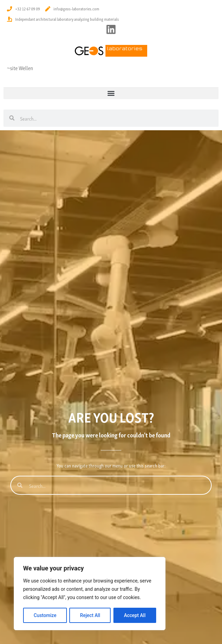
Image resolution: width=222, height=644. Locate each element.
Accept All (135, 615)
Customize (45, 615)
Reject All (90, 615)
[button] (111, 93)
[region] (90, 594)
